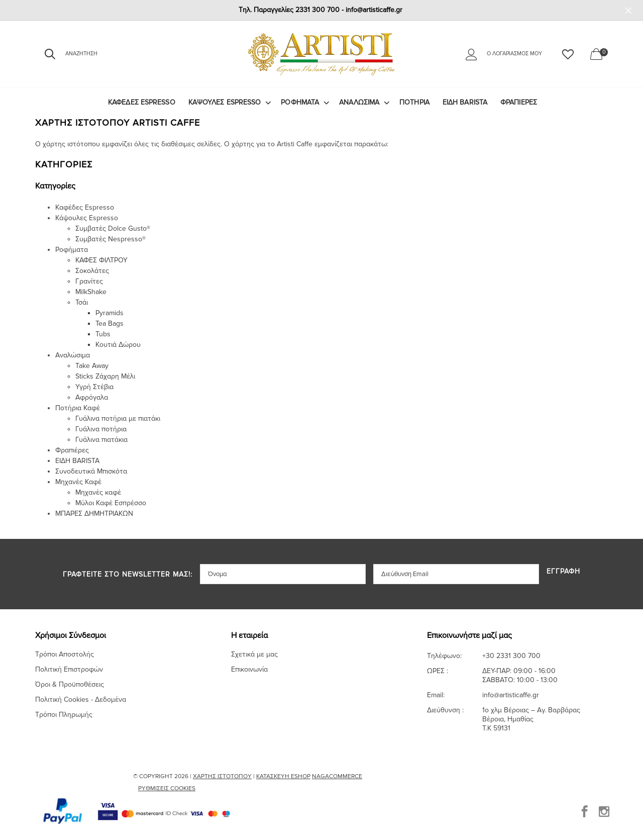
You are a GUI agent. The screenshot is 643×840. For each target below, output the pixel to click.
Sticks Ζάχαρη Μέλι (105, 376)
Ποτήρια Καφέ (78, 408)
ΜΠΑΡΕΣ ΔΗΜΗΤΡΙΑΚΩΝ (94, 514)
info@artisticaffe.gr (511, 695)
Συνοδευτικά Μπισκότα (91, 471)
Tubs (103, 334)
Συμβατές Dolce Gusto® (113, 228)
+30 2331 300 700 (511, 656)
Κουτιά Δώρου (118, 345)
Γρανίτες (89, 281)
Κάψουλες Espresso (225, 102)
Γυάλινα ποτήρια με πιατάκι (118, 418)
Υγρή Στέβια (94, 387)
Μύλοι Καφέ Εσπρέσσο (111, 503)
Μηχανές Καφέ (78, 482)
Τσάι (82, 302)
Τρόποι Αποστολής (65, 654)
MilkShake (91, 292)
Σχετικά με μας (254, 654)
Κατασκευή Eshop (283, 776)
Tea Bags (110, 323)
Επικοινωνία (249, 669)
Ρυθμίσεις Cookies (167, 788)
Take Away (92, 366)
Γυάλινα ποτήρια (101, 429)
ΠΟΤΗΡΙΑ (414, 102)
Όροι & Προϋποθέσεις (70, 684)
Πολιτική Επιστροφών (69, 669)
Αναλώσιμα (359, 102)
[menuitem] (142, 103)
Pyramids (110, 313)
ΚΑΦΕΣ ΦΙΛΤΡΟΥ (101, 260)
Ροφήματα (300, 102)
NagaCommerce (337, 776)
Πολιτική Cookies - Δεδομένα (81, 699)
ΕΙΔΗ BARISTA (465, 102)
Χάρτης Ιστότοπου (222, 776)
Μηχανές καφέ (98, 492)
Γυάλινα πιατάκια (101, 440)
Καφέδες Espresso (142, 102)
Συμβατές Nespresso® (111, 239)
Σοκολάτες (92, 271)
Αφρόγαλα (92, 397)
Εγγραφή (563, 572)
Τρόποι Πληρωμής (64, 715)
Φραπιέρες (519, 102)
